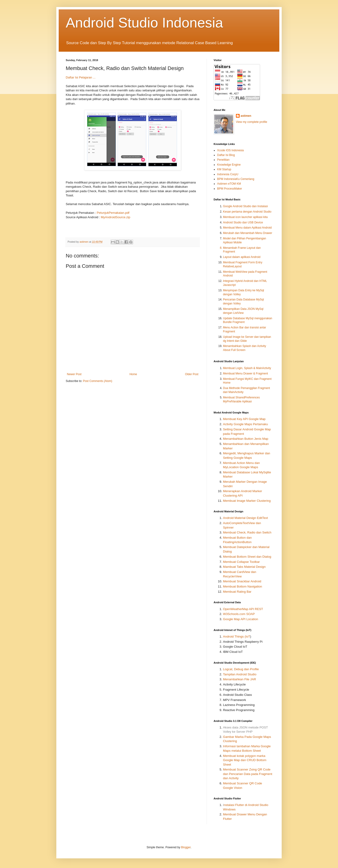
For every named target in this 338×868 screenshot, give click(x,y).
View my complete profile (252, 122)
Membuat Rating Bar (237, 592)
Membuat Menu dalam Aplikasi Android (247, 228)
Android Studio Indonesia (144, 23)
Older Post (192, 374)
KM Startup (224, 169)
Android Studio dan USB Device (243, 222)
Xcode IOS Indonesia (230, 150)
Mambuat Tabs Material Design (244, 567)
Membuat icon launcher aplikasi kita (245, 217)
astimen (246, 116)
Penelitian (223, 160)
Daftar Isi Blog (226, 155)
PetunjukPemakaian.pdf (113, 213)
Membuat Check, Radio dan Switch (247, 532)
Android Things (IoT (237, 636)
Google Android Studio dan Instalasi (245, 206)
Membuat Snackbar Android (242, 581)
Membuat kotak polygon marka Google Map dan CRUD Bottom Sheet (245, 760)
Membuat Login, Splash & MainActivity (247, 368)
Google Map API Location (241, 619)
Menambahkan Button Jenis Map (246, 439)
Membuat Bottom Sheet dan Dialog (247, 557)
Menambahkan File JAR (240, 679)
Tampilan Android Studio (240, 674)
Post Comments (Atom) (98, 381)
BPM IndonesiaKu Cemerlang (236, 179)
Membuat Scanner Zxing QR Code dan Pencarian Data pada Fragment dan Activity (248, 774)
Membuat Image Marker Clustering (247, 501)
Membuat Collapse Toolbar (241, 562)
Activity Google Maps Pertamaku (245, 424)
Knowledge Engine (229, 165)
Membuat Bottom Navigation (242, 586)
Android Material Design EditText (245, 518)
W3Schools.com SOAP (239, 614)
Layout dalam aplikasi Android (242, 257)
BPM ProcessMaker (230, 189)
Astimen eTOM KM (229, 184)
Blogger (186, 847)
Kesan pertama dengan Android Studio (247, 212)
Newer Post (74, 374)
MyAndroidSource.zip (116, 217)
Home (133, 374)
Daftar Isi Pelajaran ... (81, 77)
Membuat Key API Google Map (244, 419)
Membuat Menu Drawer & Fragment (245, 374)
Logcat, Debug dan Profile (241, 669)
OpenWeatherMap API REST (243, 609)
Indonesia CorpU (228, 174)
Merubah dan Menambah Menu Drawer (248, 233)
